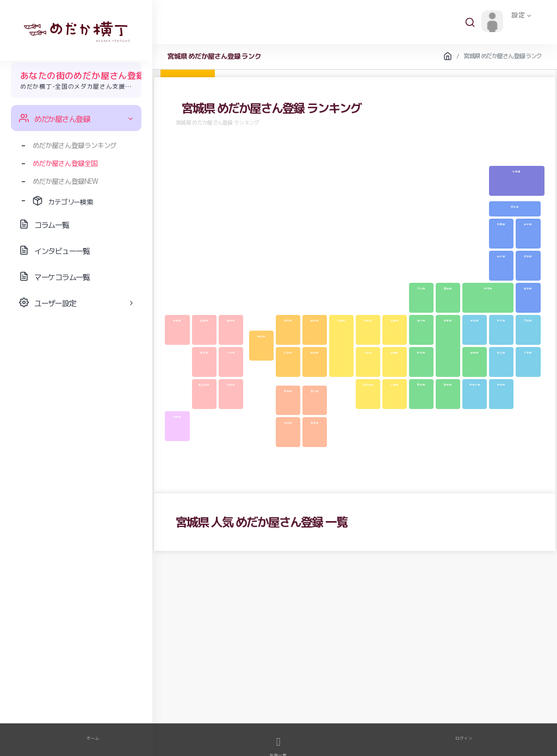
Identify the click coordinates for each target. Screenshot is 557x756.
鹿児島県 (204, 385)
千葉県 (528, 352)
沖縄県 (177, 417)
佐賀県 (204, 320)
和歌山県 (368, 385)
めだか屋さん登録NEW (65, 181)
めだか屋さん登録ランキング (75, 145)
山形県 (501, 256)
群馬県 (475, 320)
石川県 (421, 288)
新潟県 (488, 288)
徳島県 (315, 423)
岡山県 (315, 352)
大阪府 (368, 352)
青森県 (515, 207)
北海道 (516, 171)
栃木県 (501, 320)
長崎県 (177, 320)
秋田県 (501, 224)
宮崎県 (231, 385)
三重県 (395, 385)
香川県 (315, 391)
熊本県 (204, 352)
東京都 (501, 385)
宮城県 (528, 256)
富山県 (448, 288)
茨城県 (528, 320)
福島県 (528, 288)
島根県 (288, 320)
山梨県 (475, 352)
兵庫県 (341, 320)
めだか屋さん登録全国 (65, 163)
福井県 (421, 320)
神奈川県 (475, 385)
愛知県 (421, 385)
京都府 (368, 320)
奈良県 (395, 352)
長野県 (448, 320)
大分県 (231, 352)
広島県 (288, 352)
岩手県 (528, 224)
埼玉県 (501, 352)
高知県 (288, 423)
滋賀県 (395, 320)
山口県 (261, 336)
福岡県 (231, 320)
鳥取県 (315, 320)
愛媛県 (288, 391)
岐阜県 (421, 352)
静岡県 (448, 385)
